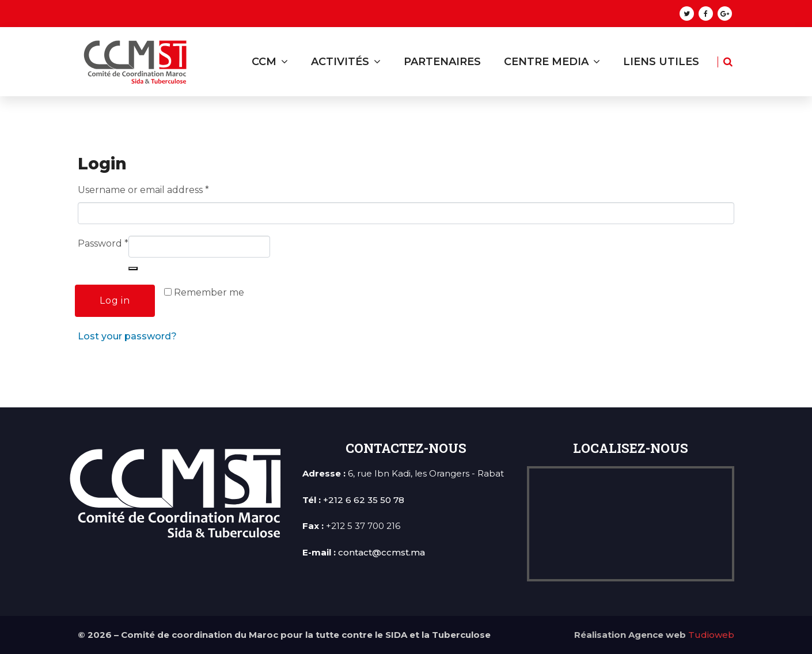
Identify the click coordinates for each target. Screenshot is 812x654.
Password (103, 243)
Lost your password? (127, 336)
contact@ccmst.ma (382, 552)
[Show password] (133, 269)
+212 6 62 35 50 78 (364, 500)
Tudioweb (711, 635)
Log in (115, 300)
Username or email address (143, 190)
